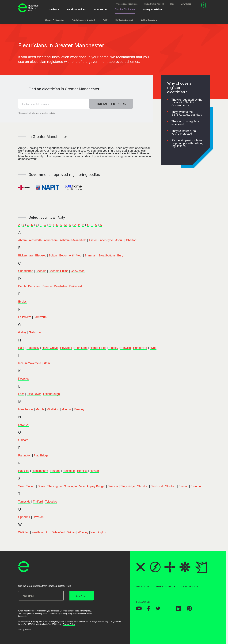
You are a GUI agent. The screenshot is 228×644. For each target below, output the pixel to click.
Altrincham (51, 240)
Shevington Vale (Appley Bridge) (85, 486)
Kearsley (24, 379)
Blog (172, 4)
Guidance (54, 9)
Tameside (24, 502)
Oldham (23, 440)
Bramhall (90, 255)
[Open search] (204, 6)
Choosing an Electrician (54, 20)
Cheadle (41, 271)
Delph (22, 286)
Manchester (26, 409)
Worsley (83, 532)
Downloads (186, 4)
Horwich (126, 348)
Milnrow (66, 409)
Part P (105, 20)
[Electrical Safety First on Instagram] (168, 610)
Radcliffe (24, 471)
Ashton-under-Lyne (101, 240)
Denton (47, 286)
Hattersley (33, 348)
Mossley (79, 409)
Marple (40, 409)
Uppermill (24, 517)
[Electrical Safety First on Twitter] (158, 610)
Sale (21, 486)
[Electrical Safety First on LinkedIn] (179, 610)
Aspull (119, 240)
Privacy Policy (69, 624)
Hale (21, 348)
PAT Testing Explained (124, 20)
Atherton (131, 240)
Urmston (38, 517)
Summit (183, 486)
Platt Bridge (41, 455)
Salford (31, 486)
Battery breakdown (153, 9)
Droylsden (60, 286)
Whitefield (59, 532)
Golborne (35, 333)
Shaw (41, 486)
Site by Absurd (24, 629)
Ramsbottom (40, 471)
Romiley (82, 471)
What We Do (100, 9)
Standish (143, 486)
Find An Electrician (125, 9)
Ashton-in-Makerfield (73, 240)
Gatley (22, 333)
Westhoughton (41, 532)
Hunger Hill (140, 348)
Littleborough (51, 394)
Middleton (53, 409)
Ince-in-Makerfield (30, 363)
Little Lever (34, 394)
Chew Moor (78, 271)
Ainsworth (35, 240)
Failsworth (25, 317)
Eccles (22, 302)
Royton (94, 471)
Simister (113, 486)
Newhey (23, 425)
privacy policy (85, 611)
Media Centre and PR (154, 4)
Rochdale (69, 471)
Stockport (157, 486)
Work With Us (165, 586)
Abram (22, 240)
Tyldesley (51, 502)
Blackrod (41, 255)
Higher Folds (98, 348)
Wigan (71, 532)
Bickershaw (26, 255)
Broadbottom (107, 255)
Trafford (38, 502)
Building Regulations (149, 20)
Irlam (47, 363)
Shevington (54, 486)
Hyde (153, 348)
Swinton (196, 486)
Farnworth (40, 317)
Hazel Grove (50, 348)
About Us (143, 586)
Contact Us (190, 586)
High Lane (81, 348)
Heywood (66, 348)
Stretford (171, 486)
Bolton (53, 255)
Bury (120, 255)
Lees (21, 394)
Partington (25, 455)
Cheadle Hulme (59, 271)
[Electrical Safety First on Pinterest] (189, 610)
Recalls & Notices (76, 9)
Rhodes (55, 471)
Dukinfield (76, 286)
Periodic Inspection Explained (83, 20)
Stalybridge (128, 486)
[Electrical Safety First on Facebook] (149, 610)
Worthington (98, 532)
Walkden (24, 532)
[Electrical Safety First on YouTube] (139, 609)
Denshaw (34, 286)
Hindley (113, 348)
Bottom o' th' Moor (71, 255)
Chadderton (26, 271)
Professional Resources (127, 4)
